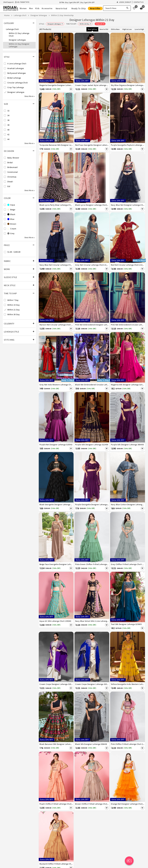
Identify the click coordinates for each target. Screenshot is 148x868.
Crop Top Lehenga (16, 87)
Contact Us (138, 2)
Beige (11, 210)
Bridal (10, 162)
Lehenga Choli (12, 29)
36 (8, 120)
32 (8, 111)
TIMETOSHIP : (72, 24)
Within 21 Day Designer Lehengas (19, 45)
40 (8, 130)
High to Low (127, 29)
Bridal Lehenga (14, 78)
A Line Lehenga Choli (17, 64)
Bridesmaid (12, 167)
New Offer (95, 8)
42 (8, 134)
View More (29, 96)
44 (8, 139)
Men (31, 8)
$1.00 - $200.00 (14, 252)
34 (8, 115)
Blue (11, 219)
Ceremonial (13, 172)
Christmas (12, 177)
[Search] (127, 8)
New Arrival (61, 8)
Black (11, 214)
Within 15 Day (14, 305)
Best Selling (92, 29)
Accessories (47, 8)
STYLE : (42, 24)
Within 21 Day (14, 310)
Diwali (10, 182)
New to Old (104, 29)
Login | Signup (124, 2)
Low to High (139, 29)
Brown (12, 224)
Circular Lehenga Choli (18, 83)
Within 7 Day (13, 300)
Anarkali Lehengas (16, 68)
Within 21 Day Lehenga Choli (19, 35)
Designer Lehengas (17, 40)
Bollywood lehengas (17, 73)
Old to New (115, 29)
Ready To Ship (79, 8)
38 (8, 125)
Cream (12, 229)
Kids (37, 8)
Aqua (11, 205)
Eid (9, 186)
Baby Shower (13, 158)
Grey (11, 233)
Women (23, 8)
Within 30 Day (14, 314)
